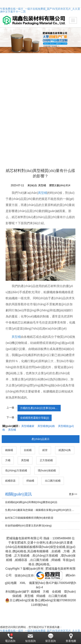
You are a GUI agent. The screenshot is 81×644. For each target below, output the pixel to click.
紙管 (45, 450)
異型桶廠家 (28, 426)
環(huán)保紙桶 (47, 471)
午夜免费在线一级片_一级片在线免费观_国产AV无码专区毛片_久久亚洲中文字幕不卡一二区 (40, 10)
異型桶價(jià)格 (46, 426)
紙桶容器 (10, 481)
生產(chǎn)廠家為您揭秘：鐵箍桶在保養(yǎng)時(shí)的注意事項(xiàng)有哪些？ (42, 510)
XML (23, 583)
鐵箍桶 (9, 450)
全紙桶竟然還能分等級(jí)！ (35, 418)
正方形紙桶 (46, 460)
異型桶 (43, 193)
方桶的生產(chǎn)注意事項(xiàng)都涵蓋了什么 (40, 408)
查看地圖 (71, 638)
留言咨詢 (51, 638)
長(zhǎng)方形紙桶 (16, 471)
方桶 (8, 460)
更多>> (73, 494)
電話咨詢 (10, 638)
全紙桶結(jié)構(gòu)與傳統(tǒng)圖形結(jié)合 (31, 502)
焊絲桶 (30, 481)
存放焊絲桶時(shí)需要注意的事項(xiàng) (28, 526)
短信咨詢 (30, 638)
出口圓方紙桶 (53, 481)
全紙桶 (28, 450)
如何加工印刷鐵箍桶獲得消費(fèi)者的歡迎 (29, 518)
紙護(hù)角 (65, 450)
